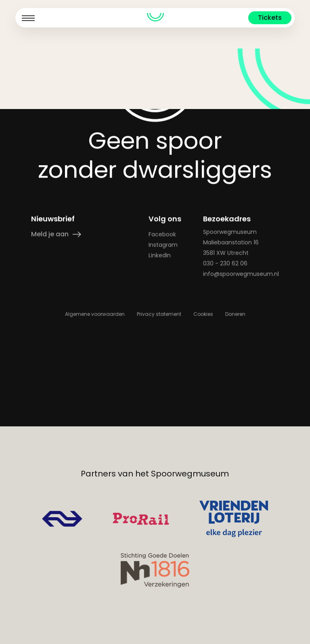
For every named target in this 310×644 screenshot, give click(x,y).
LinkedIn (159, 344)
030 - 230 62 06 (225, 352)
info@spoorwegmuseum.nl (241, 363)
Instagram (163, 334)
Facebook (162, 323)
